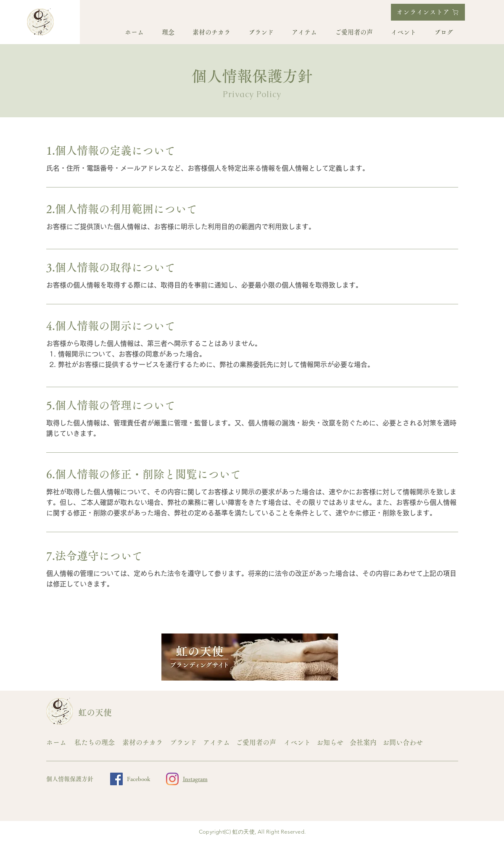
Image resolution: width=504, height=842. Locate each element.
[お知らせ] (331, 743)
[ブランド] (184, 743)
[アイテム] (217, 743)
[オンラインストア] (428, 12)
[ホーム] (58, 743)
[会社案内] (364, 743)
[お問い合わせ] (404, 743)
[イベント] (298, 743)
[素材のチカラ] (144, 743)
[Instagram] (172, 779)
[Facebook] (116, 779)
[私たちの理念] (96, 743)
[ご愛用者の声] (257, 743)
